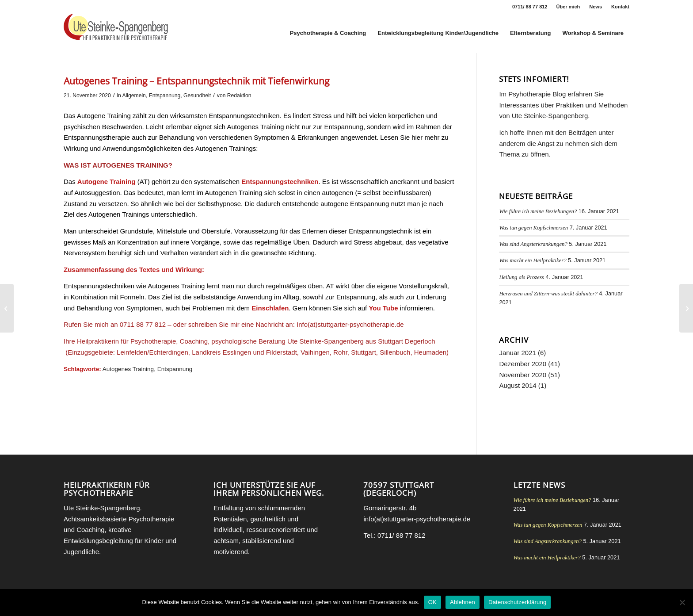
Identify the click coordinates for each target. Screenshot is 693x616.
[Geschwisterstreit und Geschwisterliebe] (7, 308)
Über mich (568, 7)
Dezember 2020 (523, 364)
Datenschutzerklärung (517, 602)
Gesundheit (197, 96)
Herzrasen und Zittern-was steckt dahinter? (548, 294)
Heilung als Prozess (522, 277)
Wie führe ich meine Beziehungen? (538, 211)
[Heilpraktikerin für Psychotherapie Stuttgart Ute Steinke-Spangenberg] (116, 33)
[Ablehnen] (682, 602)
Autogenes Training (128, 369)
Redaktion (239, 96)
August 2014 (518, 385)
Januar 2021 (517, 353)
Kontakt (620, 7)
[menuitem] (569, 7)
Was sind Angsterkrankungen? (533, 244)
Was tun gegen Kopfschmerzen (533, 228)
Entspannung (165, 96)
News (596, 7)
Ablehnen (463, 602)
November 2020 (523, 375)
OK (432, 602)
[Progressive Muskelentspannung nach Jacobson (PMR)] (686, 308)
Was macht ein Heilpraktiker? (533, 260)
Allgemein (134, 96)
